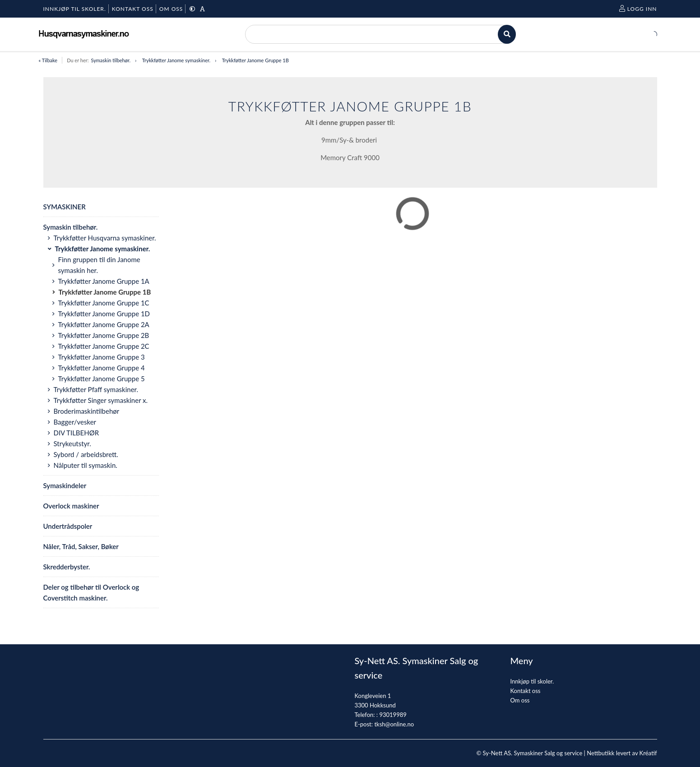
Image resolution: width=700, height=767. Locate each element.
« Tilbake (48, 60)
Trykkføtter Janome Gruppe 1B (255, 60)
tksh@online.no (394, 724)
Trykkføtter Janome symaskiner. (176, 60)
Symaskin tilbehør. (111, 60)
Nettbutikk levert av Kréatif (622, 753)
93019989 (393, 715)
